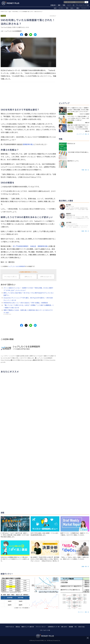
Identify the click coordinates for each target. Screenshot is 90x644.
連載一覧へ (85, 566)
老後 (68, 8)
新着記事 (54, 5)
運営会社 (18, 627)
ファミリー (85, 8)
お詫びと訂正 (81, 627)
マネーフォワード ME (45, 630)
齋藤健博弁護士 (28, 144)
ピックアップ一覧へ (82, 134)
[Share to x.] (26, 35)
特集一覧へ (85, 170)
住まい (73, 8)
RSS (76, 627)
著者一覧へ (85, 231)
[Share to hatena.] (35, 35)
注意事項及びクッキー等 (54, 627)
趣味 (78, 8)
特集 (64, 5)
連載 (60, 5)
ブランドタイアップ (82, 5)
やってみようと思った (11, 277)
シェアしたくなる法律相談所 (16, 266)
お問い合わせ (64, 627)
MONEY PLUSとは (10, 627)
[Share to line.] (31, 35)
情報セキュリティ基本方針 (28, 627)
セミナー (71, 5)
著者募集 (71, 627)
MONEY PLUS (4, 11)
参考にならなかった (46, 277)
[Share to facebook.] (22, 35)
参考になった (28, 277)
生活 (56, 8)
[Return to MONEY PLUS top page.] (10, 3)
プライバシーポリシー (41, 627)
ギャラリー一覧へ (83, 612)
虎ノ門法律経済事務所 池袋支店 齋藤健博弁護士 (31, 246)
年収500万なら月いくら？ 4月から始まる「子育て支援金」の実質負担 (26, 303)
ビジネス (62, 8)
